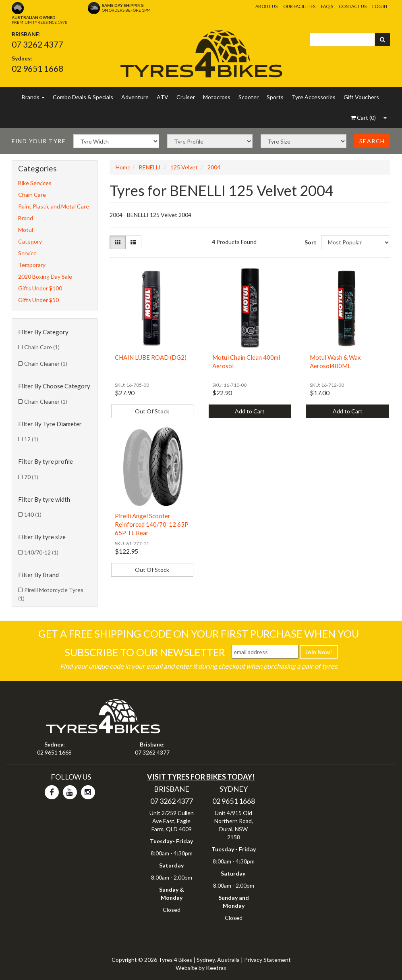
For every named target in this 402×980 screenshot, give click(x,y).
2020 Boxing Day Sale (45, 276)
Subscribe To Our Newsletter (145, 652)
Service (27, 253)
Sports (275, 97)
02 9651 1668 (37, 68)
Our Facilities (299, 6)
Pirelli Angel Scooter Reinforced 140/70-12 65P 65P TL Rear (152, 524)
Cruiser (186, 97)
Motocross (217, 97)
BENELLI (150, 167)
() (363, 118)
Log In (380, 6)
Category (30, 241)
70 (31, 477)
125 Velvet (184, 167)
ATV (163, 97)
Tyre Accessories (314, 97)
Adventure (135, 97)
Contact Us (353, 6)
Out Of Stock (152, 411)
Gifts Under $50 (38, 300)
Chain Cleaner (46, 364)
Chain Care (32, 195)
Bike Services (35, 183)
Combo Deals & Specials (83, 97)
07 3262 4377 (37, 44)
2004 (214, 167)
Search (372, 141)
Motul (26, 230)
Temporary (32, 265)
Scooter (249, 97)
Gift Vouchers (361, 97)
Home (123, 167)
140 (33, 514)
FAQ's (327, 6)
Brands (33, 97)
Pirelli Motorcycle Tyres (51, 594)
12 (31, 439)
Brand (26, 218)
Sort (310, 242)
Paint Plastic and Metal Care (54, 206)
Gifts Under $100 (40, 288)
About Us (266, 6)
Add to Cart (250, 411)
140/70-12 (41, 552)
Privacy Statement (267, 960)
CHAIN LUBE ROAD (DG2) (151, 357)
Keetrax (216, 968)
